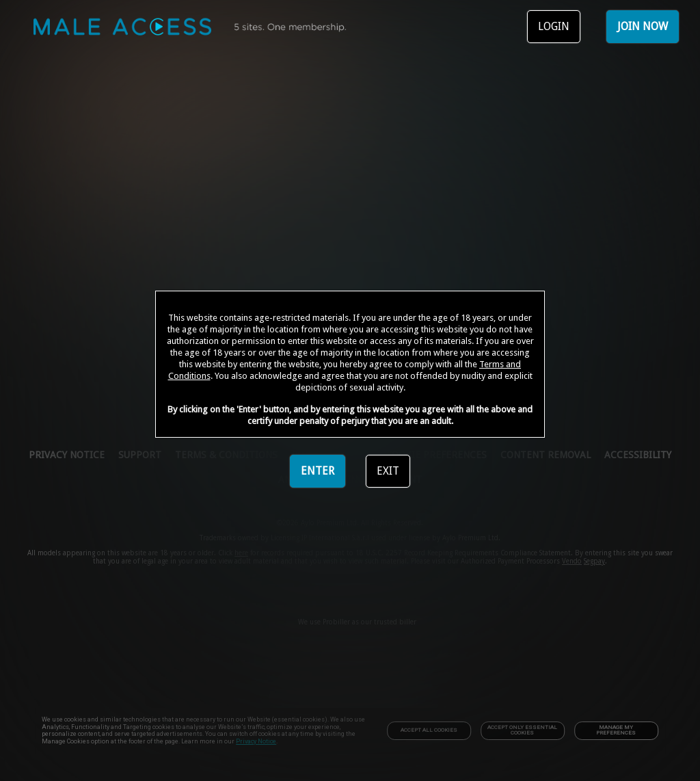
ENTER (318, 471)
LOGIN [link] (554, 26)
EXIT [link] (388, 471)
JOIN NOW (643, 26)
